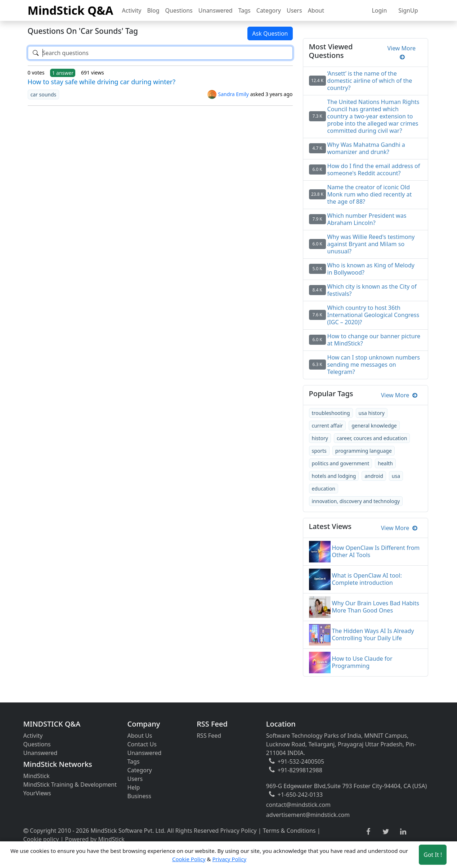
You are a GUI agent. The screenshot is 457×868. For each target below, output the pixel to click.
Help (134, 787)
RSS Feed (209, 736)
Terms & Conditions (289, 831)
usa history (372, 413)
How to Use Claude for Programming (362, 662)
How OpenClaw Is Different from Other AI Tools (376, 551)
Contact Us (142, 744)
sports (319, 451)
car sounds (44, 94)
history (320, 438)
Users (294, 10)
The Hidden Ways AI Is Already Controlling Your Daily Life (373, 634)
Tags (245, 10)
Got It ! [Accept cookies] (433, 855)
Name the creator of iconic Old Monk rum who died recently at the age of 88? (370, 194)
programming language (364, 451)
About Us (140, 736)
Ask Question (270, 33)
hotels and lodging (334, 476)
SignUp (408, 10)
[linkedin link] (403, 832)
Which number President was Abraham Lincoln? (367, 219)
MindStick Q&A (71, 10)
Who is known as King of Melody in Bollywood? (371, 269)
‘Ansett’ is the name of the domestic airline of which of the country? (370, 81)
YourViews (37, 793)
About (316, 10)
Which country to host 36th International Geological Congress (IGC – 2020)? (373, 315)
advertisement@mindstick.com (308, 815)
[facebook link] (368, 832)
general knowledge (374, 426)
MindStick (37, 776)
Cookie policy (41, 839)
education (324, 489)
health (385, 463)
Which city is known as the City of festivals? (372, 290)
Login (379, 10)
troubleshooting (331, 413)
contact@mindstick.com (298, 805)
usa (396, 476)
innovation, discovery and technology (356, 501)
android (374, 476)
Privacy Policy (239, 831)
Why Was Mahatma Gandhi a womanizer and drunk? (366, 148)
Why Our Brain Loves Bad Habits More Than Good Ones (376, 607)
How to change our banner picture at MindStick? (374, 340)
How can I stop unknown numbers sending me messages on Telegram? (374, 365)
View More (401, 53)
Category (269, 10)
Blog (153, 10)
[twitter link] (386, 832)
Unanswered (216, 10)
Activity (132, 10)
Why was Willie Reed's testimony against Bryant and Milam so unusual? (371, 244)
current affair (328, 426)
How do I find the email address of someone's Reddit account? (374, 169)
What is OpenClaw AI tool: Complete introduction (367, 579)
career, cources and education (372, 438)
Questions (179, 10)
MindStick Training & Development (70, 785)
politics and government (341, 463)
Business (139, 796)
